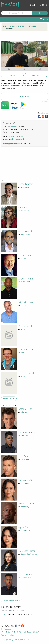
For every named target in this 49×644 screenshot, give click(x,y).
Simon (23, 329)
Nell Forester (25, 211)
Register (43, 5)
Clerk (22, 353)
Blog (19, 632)
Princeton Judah (26, 373)
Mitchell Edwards (27, 302)
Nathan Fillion (25, 409)
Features (5, 632)
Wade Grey (25, 507)
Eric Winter (24, 456)
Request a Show (31, 632)
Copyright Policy (7, 640)
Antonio (23, 305)
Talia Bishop (25, 436)
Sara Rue (23, 208)
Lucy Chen (25, 483)
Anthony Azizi (25, 231)
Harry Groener (26, 255)
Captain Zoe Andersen (29, 554)
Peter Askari (25, 234)
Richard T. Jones (26, 504)
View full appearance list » (11, 600)
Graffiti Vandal (26, 282)
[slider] (12, 144)
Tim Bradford (25, 459)
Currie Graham (26, 184)
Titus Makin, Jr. (26, 575)
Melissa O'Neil (25, 480)
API (13, 632)
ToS (28, 640)
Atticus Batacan (26, 350)
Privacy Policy (20, 640)
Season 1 (14, 127)
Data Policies (8, 635)
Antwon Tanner (26, 279)
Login (33, 5)
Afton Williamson (27, 433)
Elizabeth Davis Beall (16, 136)
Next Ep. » (36, 75)
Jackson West (26, 578)
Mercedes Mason (27, 551)
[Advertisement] (18, 164)
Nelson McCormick (17, 139)
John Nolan (25, 412)
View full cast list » (9, 399)
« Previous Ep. (12, 75)
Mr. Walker (24, 258)
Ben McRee (25, 187)
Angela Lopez (26, 530)
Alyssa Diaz (24, 527)
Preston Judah (25, 326)
